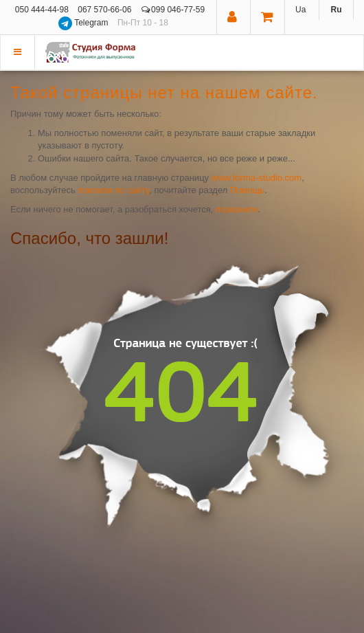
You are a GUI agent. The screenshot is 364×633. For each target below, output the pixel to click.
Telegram (84, 23)
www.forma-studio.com (257, 178)
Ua (300, 10)
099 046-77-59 (173, 10)
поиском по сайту (113, 190)
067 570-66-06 (104, 10)
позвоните (237, 209)
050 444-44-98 (42, 10)
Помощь (247, 190)
